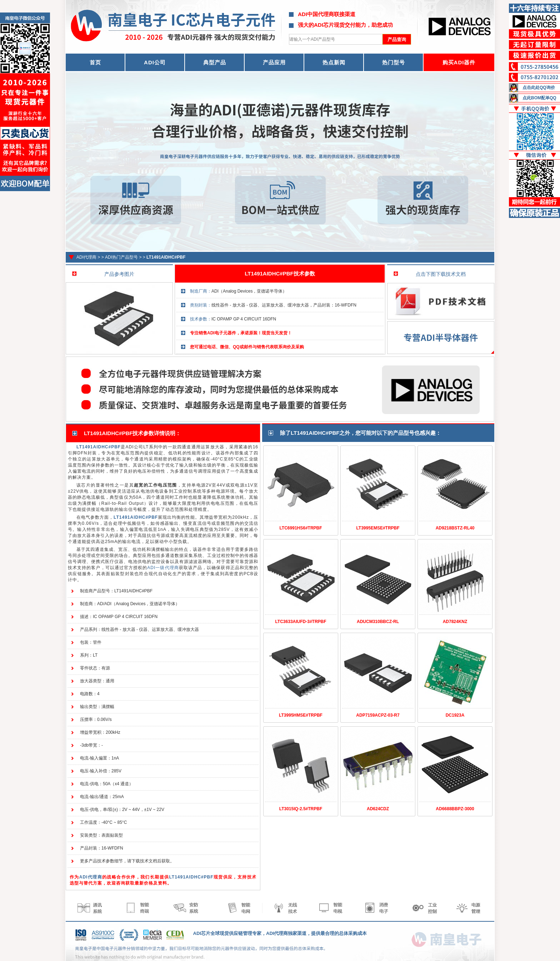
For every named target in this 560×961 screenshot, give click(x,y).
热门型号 (394, 62)
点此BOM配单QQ (539, 98)
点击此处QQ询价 (539, 88)
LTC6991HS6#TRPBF (301, 528)
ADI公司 (155, 62)
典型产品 (215, 62)
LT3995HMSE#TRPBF (301, 715)
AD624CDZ (378, 809)
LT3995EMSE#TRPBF (378, 528)
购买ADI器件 (459, 62)
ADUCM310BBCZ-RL (378, 622)
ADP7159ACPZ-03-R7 (378, 715)
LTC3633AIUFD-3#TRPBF (301, 622)
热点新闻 (334, 62)
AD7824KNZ (455, 622)
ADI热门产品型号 (121, 257)
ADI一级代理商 (163, 568)
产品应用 (274, 62)
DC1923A (455, 715)
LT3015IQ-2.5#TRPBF (301, 809)
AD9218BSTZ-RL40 (455, 528)
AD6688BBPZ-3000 (455, 809)
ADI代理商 (86, 257)
